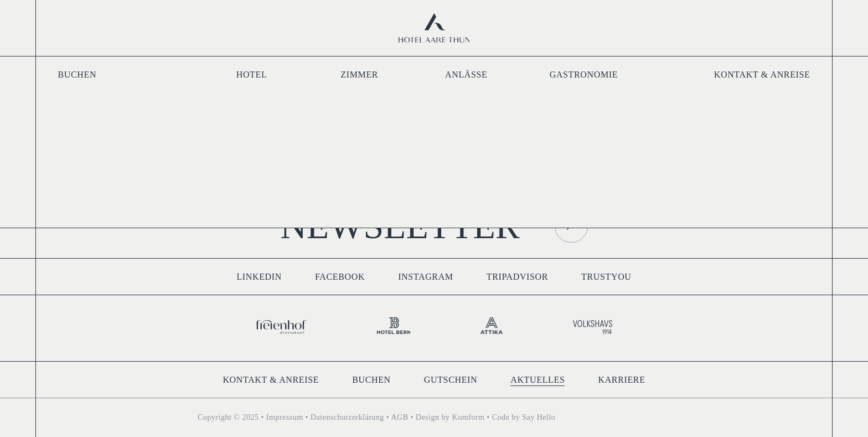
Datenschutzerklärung (347, 417)
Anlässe (466, 74)
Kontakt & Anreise (762, 74)
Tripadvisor (517, 277)
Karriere (621, 380)
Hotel (252, 74)
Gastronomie (584, 74)
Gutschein (451, 380)
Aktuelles (538, 380)
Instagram (426, 277)
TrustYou (606, 277)
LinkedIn (259, 277)
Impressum (285, 417)
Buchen (77, 74)
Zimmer (359, 74)
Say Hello (539, 417)
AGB (399, 417)
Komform (469, 417)
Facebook (340, 277)
